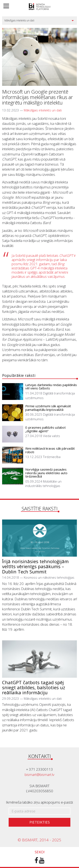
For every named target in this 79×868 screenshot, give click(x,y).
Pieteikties (40, 822)
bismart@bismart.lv (39, 775)
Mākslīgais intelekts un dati (43, 110)
